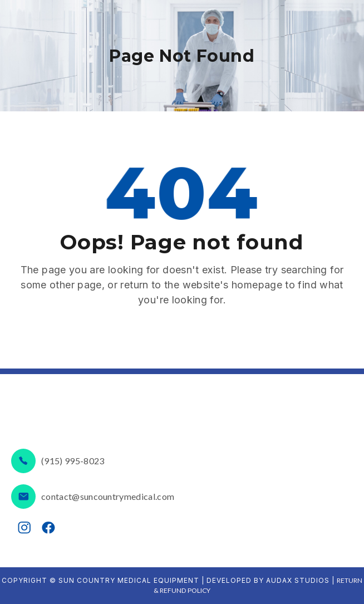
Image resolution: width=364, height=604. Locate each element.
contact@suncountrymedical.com (108, 496)
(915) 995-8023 (73, 461)
